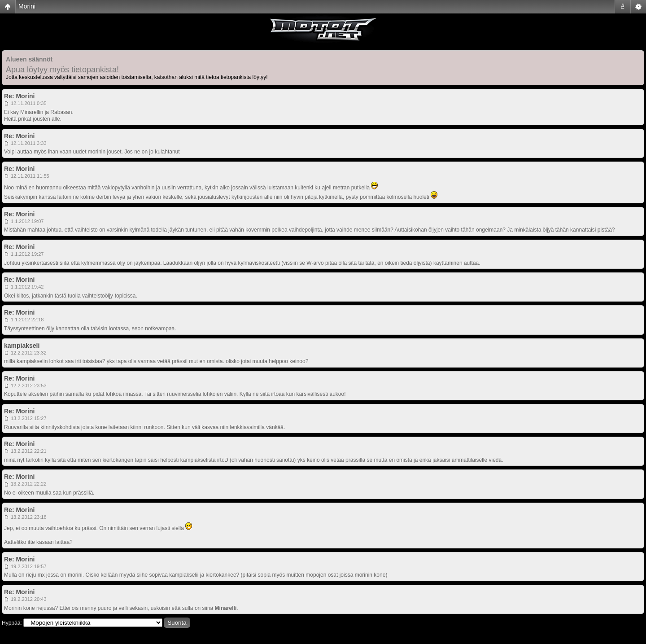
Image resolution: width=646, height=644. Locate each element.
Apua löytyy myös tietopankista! (62, 70)
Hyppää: (12, 623)
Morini (27, 6)
